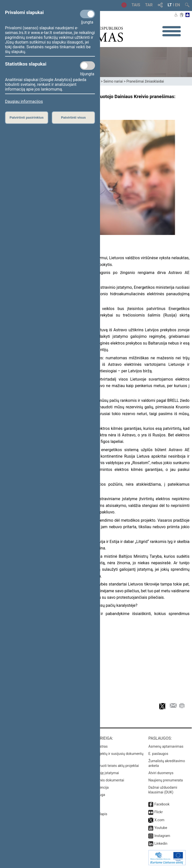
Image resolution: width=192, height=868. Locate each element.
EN (177, 5)
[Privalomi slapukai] (87, 14)
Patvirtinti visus (73, 117)
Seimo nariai (113, 81)
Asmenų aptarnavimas (166, 746)
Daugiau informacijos (24, 101)
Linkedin (161, 843)
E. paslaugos (158, 754)
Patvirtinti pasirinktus (26, 117)
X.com (159, 820)
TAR (149, 5)
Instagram (162, 836)
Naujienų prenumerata (165, 780)
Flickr (158, 812)
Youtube (161, 828)
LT (170, 5)
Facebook (162, 804)
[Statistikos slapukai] (87, 66)
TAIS (136, 5)
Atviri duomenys (161, 773)
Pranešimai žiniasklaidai (145, 81)
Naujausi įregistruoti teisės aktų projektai (107, 766)
